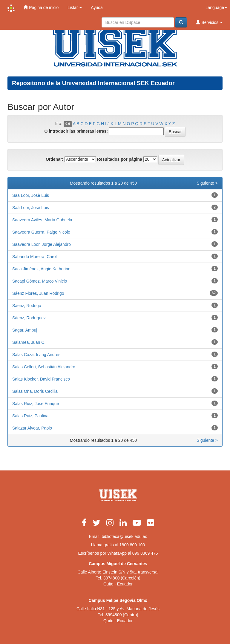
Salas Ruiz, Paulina (30, 416)
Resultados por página (120, 159)
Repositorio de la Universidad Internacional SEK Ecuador (93, 83)
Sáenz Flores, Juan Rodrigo (38, 293)
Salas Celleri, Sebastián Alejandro (44, 367)
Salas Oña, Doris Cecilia (35, 391)
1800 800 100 (132, 545)
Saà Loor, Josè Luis (31, 208)
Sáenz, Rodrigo (27, 306)
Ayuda (97, 7)
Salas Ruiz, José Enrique (36, 404)
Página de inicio (41, 7)
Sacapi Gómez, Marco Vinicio (40, 281)
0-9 (68, 124)
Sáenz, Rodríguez (29, 318)
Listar (75, 7)
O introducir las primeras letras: (76, 131)
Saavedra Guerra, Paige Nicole (41, 232)
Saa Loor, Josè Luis (31, 195)
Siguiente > (207, 183)
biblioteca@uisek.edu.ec (124, 536)
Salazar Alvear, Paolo (32, 428)
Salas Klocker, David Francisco (41, 379)
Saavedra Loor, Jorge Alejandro (42, 244)
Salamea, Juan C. (29, 342)
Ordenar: (55, 159)
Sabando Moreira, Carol (34, 257)
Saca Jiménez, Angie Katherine (41, 269)
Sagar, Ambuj (25, 330)
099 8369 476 (145, 553)
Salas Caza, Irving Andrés (36, 355)
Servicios (209, 22)
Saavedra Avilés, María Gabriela (42, 220)
